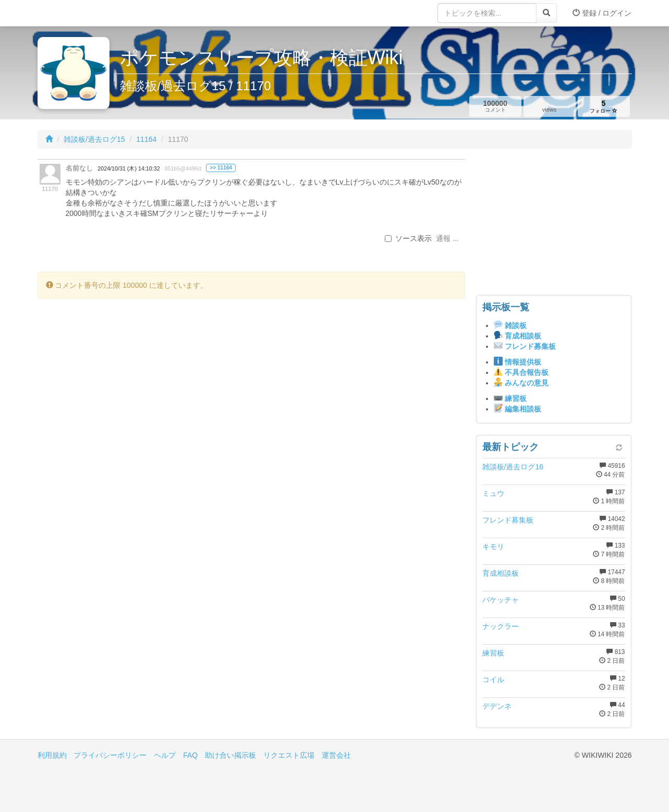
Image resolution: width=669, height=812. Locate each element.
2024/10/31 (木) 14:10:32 (129, 168)
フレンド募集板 (508, 520)
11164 (146, 139)
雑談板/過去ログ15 (94, 139)
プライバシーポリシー (110, 755)
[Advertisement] (554, 224)
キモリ (493, 547)
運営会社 (336, 755)
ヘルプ (165, 755)
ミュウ (493, 493)
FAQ (190, 755)
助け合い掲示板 (230, 755)
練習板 (493, 653)
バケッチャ (501, 600)
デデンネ (497, 706)
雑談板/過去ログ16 (513, 467)
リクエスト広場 (289, 755)
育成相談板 (501, 573)
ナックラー (501, 626)
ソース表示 (408, 238)
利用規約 (52, 755)
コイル (493, 680)
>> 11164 (221, 168)
